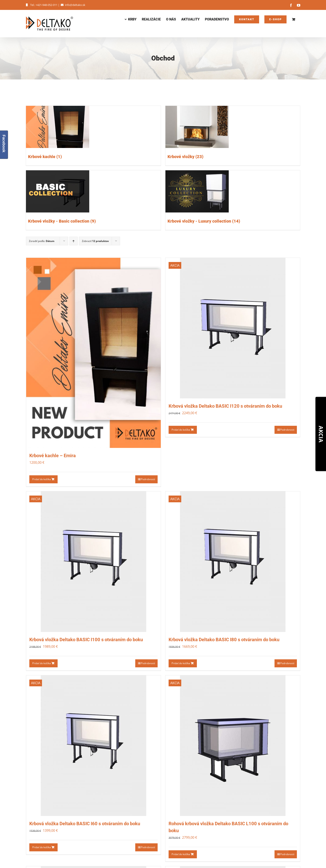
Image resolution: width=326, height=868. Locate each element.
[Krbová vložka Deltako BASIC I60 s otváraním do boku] (93, 746)
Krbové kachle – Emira (53, 456)
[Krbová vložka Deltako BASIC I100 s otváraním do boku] (93, 562)
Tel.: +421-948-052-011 (42, 5)
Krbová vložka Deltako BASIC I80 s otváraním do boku (224, 640)
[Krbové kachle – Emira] (93, 353)
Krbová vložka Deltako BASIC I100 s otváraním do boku (86, 640)
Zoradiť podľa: (42, 241)
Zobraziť (95, 241)
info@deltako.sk (73, 5)
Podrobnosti (148, 479)
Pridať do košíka (43, 479)
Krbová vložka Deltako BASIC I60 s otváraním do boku (85, 824)
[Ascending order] (74, 241)
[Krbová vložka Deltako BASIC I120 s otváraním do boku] (233, 328)
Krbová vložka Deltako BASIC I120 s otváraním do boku (225, 406)
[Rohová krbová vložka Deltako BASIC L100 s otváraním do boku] (233, 746)
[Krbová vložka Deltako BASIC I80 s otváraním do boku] (233, 562)
